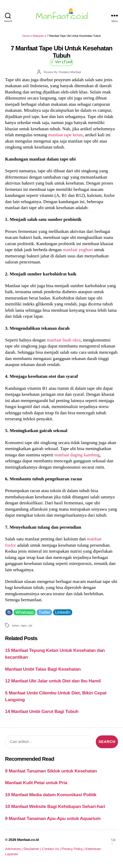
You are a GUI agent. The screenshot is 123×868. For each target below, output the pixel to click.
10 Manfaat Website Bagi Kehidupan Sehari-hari (55, 806)
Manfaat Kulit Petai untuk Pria (36, 783)
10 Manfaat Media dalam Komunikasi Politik (51, 795)
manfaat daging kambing (77, 455)
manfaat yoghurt (78, 250)
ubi (30, 625)
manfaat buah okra (64, 340)
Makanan (38, 36)
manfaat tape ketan (65, 135)
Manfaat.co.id (28, 840)
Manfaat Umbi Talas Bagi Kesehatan (43, 669)
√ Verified (62, 62)
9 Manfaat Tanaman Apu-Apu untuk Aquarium (53, 818)
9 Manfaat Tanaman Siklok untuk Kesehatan (51, 771)
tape (24, 625)
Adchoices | (14, 849)
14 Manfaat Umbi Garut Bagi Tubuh (42, 711)
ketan (16, 625)
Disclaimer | (33, 849)
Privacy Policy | (73, 849)
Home (26, 36)
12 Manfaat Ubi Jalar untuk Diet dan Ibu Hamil (53, 681)
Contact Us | (52, 849)
